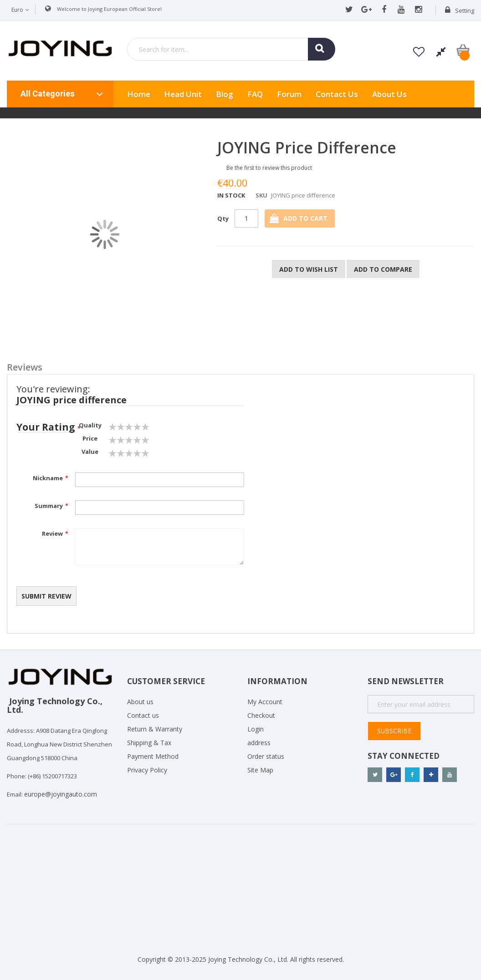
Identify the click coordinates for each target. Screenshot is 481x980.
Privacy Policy (147, 770)
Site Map (260, 770)
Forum (289, 94)
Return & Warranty (155, 729)
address (259, 743)
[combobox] (231, 49)
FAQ (255, 94)
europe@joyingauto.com (61, 794)
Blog (225, 94)
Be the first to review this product (269, 168)
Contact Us (337, 94)
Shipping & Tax (149, 743)
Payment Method (153, 756)
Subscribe (394, 731)
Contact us (143, 715)
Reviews (25, 367)
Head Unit (183, 94)
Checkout (261, 715)
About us (389, 94)
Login (256, 729)
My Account (265, 702)
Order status (266, 756)
